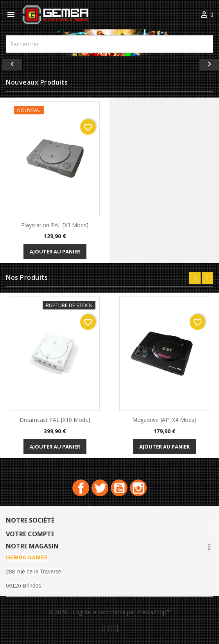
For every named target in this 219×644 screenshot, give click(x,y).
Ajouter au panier (55, 251)
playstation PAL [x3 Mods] (55, 225)
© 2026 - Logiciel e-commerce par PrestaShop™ (109, 612)
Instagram (138, 488)
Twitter (100, 488)
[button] (16, 63)
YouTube (119, 488)
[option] (109, 63)
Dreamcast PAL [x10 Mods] (55, 420)
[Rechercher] (109, 44)
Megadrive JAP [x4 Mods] (164, 420)
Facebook (81, 488)
